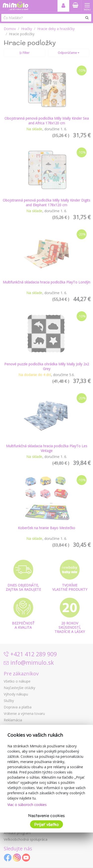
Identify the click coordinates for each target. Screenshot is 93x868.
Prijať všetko (46, 824)
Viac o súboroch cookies (27, 805)
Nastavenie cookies (46, 816)
